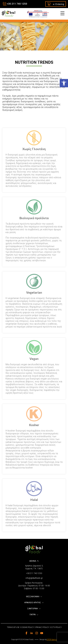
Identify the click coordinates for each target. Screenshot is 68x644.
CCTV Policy (56, 627)
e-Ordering (56, 4)
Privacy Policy (42, 627)
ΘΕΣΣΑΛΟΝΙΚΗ (33, 597)
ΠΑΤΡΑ (33, 615)
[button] (64, 83)
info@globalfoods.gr (34, 578)
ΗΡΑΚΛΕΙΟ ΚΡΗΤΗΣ (33, 603)
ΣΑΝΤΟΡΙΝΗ (33, 609)
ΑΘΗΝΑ (33, 561)
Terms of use (13, 627)
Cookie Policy (28, 627)
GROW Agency (52, 639)
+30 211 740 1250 (17, 4)
